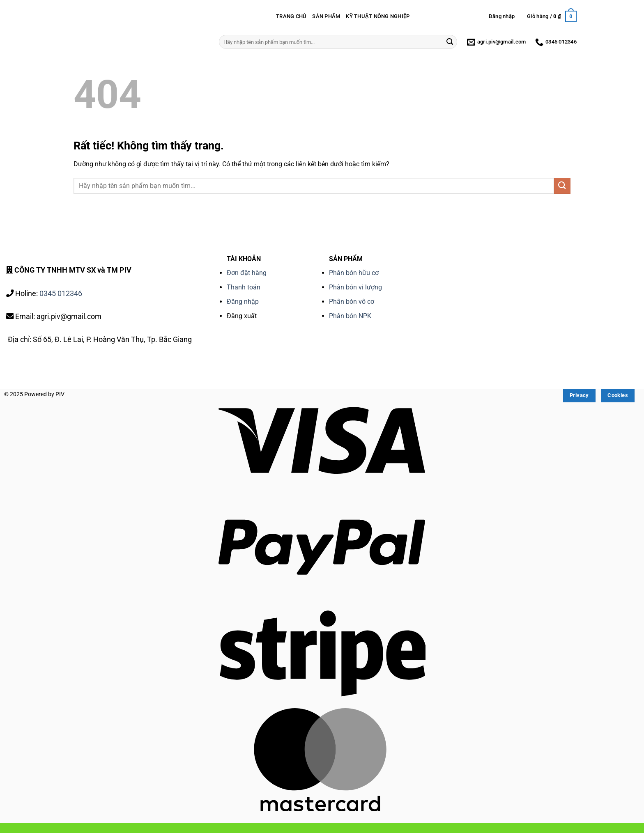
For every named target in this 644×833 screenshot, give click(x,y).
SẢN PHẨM (326, 16)
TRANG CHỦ (291, 16)
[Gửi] (450, 42)
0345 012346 (61, 293)
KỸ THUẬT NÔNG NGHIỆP (378, 16)
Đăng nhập (243, 302)
